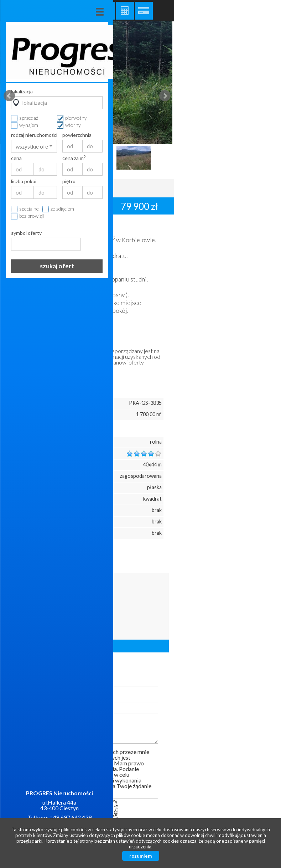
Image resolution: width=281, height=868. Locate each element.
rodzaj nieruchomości (208, 135)
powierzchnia (251, 135)
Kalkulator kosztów (125, 11)
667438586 (81, 603)
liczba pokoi (197, 181)
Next (165, 96)
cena (190, 158)
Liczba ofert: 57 (87, 646)
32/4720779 (82, 613)
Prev (9, 96)
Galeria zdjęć (106, 11)
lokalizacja (196, 92)
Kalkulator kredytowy (144, 11)
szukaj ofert (231, 266)
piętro (243, 181)
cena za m (248, 158)
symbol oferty (200, 233)
